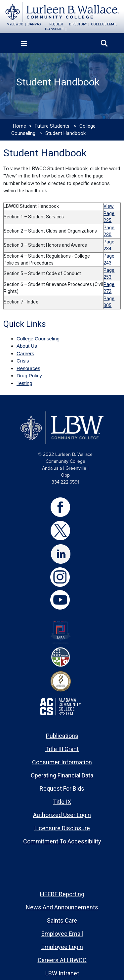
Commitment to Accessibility (62, 841)
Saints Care (62, 920)
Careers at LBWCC (62, 960)
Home (20, 126)
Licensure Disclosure (62, 828)
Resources (28, 368)
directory (78, 24)
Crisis (23, 361)
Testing (24, 383)
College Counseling (38, 339)
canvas (34, 24)
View (109, 206)
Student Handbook (65, 133)
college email (104, 24)
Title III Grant (62, 749)
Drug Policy (29, 376)
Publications (62, 736)
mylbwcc (15, 24)
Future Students (52, 126)
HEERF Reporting (62, 894)
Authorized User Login (62, 815)
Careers (25, 353)
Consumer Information (62, 762)
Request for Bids (62, 789)
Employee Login (62, 947)
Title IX (62, 802)
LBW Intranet (62, 973)
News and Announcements (62, 907)
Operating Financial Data (62, 775)
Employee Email (62, 934)
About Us (27, 346)
